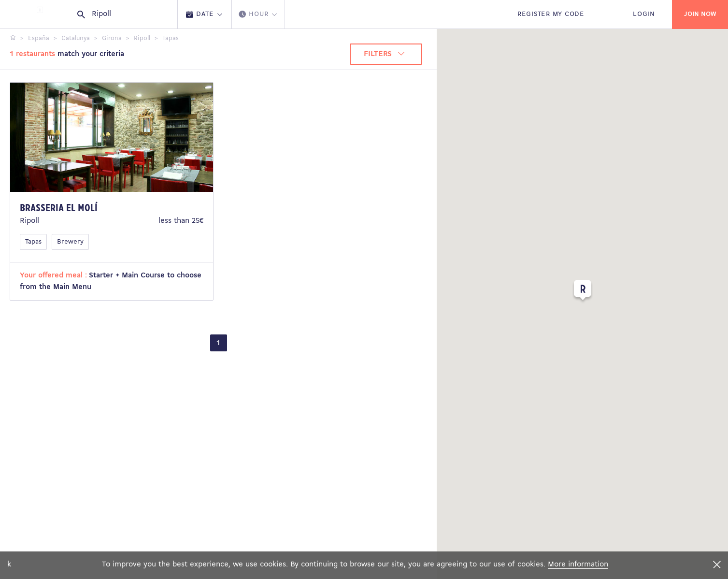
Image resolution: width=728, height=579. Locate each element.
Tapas (33, 242)
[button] (583, 292)
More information (578, 565)
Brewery (70, 242)
